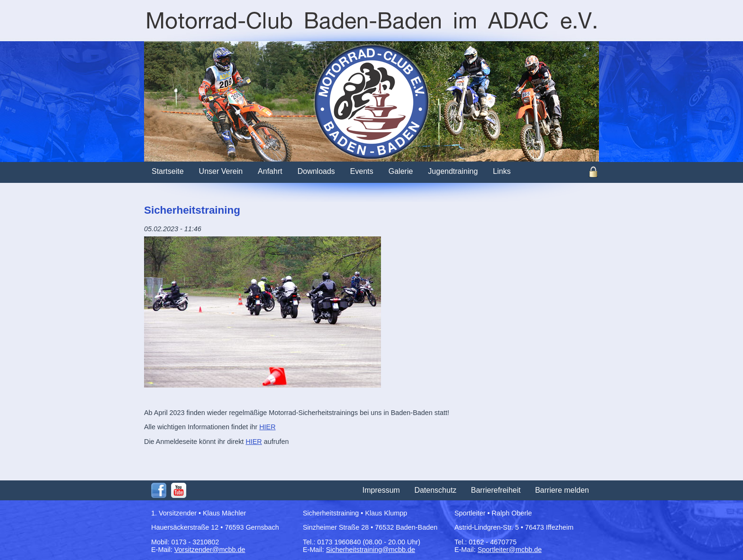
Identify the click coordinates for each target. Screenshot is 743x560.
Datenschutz (435, 490)
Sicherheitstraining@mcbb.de (371, 550)
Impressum (381, 490)
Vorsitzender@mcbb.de (210, 550)
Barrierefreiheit (496, 490)
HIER (267, 427)
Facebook (159, 490)
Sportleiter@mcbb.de (510, 550)
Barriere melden (562, 490)
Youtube (179, 490)
